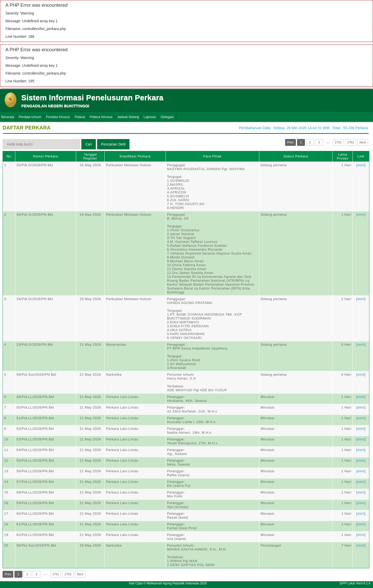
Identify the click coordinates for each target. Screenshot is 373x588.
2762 (351, 142)
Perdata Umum (30, 117)
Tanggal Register (90, 156)
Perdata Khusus (58, 117)
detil (361, 165)
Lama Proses (342, 156)
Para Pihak (212, 156)
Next (363, 142)
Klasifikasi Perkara (135, 156)
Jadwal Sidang (128, 117)
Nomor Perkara (46, 156)
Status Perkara (296, 156)
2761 (338, 142)
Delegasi (167, 117)
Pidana (80, 117)
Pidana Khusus (101, 117)
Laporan (150, 117)
